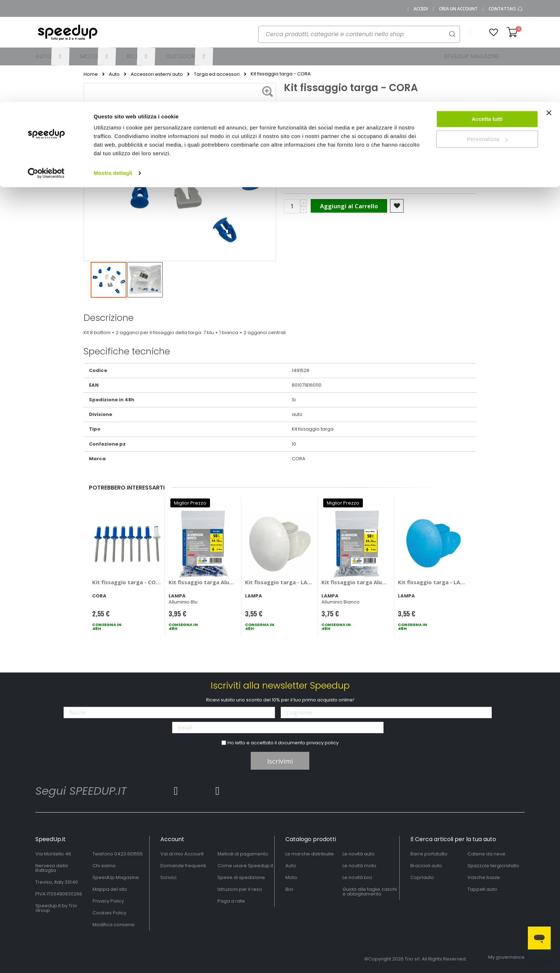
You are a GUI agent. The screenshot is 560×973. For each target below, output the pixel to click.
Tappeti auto (482, 889)
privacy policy (322, 743)
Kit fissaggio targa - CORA (127, 582)
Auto (291, 866)
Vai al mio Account (182, 854)
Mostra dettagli (113, 71)
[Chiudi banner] (549, 14)
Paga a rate (231, 901)
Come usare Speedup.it (245, 866)
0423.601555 (129, 854)
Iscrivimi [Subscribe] (280, 761)
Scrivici (168, 877)
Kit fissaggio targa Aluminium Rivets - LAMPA (203, 582)
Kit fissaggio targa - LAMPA (280, 582)
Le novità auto (359, 854)
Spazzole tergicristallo (493, 866)
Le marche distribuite (310, 854)
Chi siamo (104, 866)
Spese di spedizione (241, 877)
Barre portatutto (429, 854)
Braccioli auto (426, 866)
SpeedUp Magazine (116, 877)
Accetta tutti (487, 17)
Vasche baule (484, 877)
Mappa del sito (110, 889)
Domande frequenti (183, 866)
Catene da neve (486, 854)
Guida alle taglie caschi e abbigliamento (370, 892)
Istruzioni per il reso (240, 889)
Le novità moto (359, 866)
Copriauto (422, 877)
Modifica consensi (114, 925)
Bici (289, 889)
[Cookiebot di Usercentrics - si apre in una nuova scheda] (46, 71)
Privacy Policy (108, 901)
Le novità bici (357, 877)
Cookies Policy (109, 913)
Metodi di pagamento (243, 854)
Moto (291, 877)
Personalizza (487, 38)
